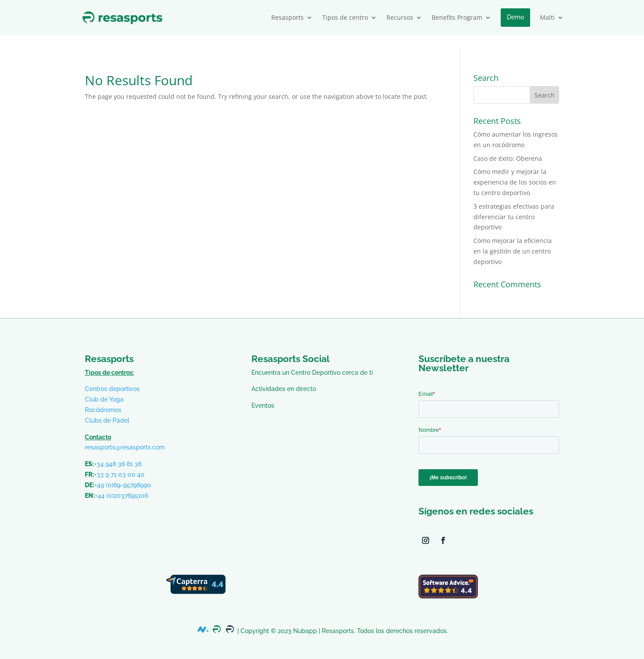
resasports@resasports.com (125, 434)
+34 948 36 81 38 (118, 451)
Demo (515, 17)
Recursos (400, 17)
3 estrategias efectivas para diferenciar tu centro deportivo (514, 204)
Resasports (287, 17)
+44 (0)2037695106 (122, 482)
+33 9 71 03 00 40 (119, 461)
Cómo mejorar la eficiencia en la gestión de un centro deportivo (513, 238)
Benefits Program (457, 17)
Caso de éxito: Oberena (508, 145)
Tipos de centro (345, 17)
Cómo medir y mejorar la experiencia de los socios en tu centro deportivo (515, 169)
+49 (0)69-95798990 (123, 472)
